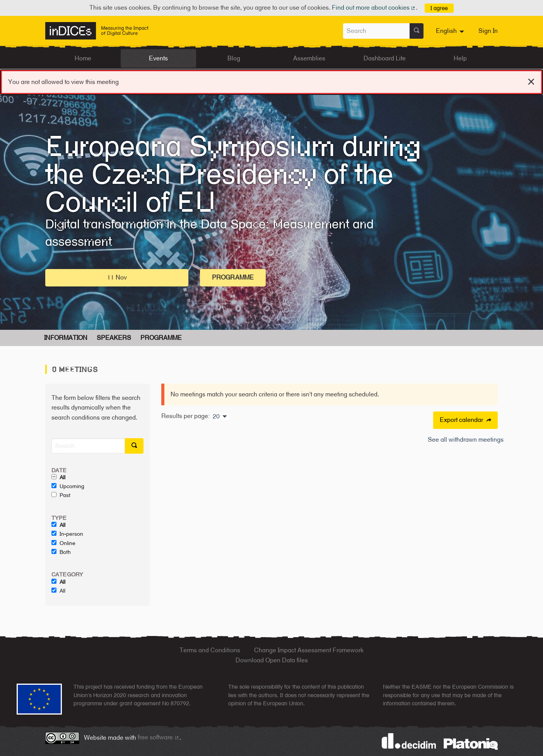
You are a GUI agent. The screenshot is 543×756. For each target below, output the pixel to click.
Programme (233, 277)
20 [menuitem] (216, 417)
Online (63, 543)
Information (66, 338)
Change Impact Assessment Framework (309, 650)
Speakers (114, 338)
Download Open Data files (272, 660)
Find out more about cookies (374, 8)
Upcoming (68, 486)
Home (83, 58)
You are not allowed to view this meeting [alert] (271, 80)
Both (61, 552)
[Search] (88, 446)
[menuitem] (451, 31)
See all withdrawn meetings (466, 440)
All (58, 477)
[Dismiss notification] (531, 81)
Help (460, 58)
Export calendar (465, 420)
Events (158, 58)
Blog (234, 58)
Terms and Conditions (210, 650)
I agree (439, 8)
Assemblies (309, 58)
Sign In (488, 31)
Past (61, 495)
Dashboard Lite (385, 58)
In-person (67, 534)
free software (159, 737)
